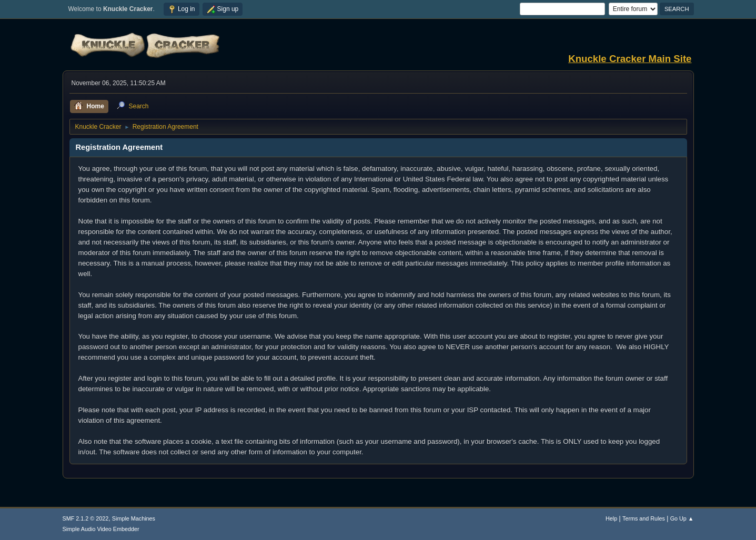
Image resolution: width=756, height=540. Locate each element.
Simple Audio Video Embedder (101, 529)
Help (611, 518)
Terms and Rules (644, 518)
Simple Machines (134, 518)
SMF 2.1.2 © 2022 (86, 518)
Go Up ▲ (682, 518)
